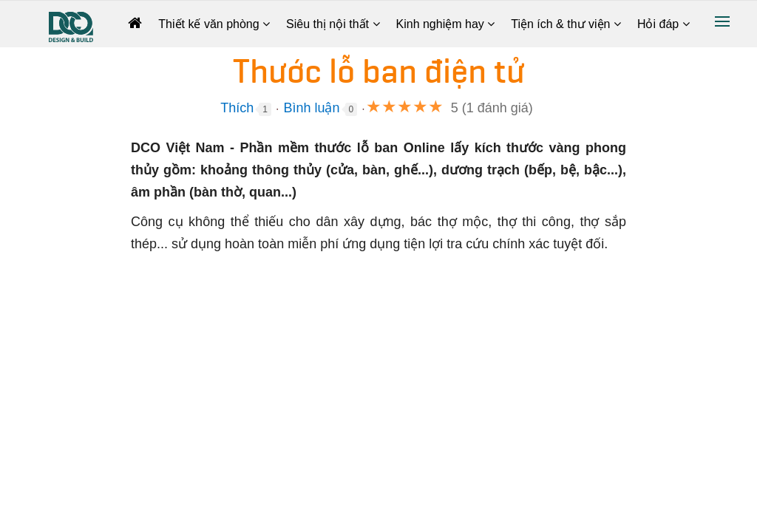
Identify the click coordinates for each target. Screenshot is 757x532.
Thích (237, 108)
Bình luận (311, 108)
